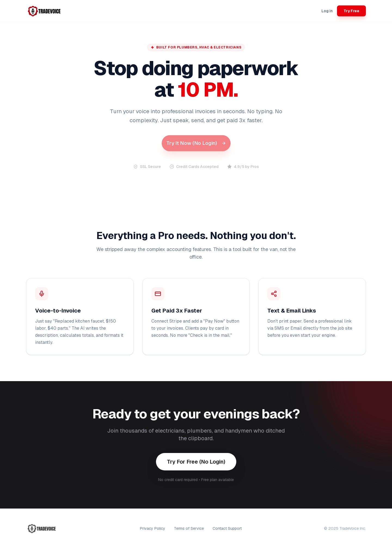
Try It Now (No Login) (196, 143)
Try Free (351, 11)
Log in (327, 11)
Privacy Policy (153, 528)
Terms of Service (189, 528)
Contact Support (227, 528)
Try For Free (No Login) (196, 462)
